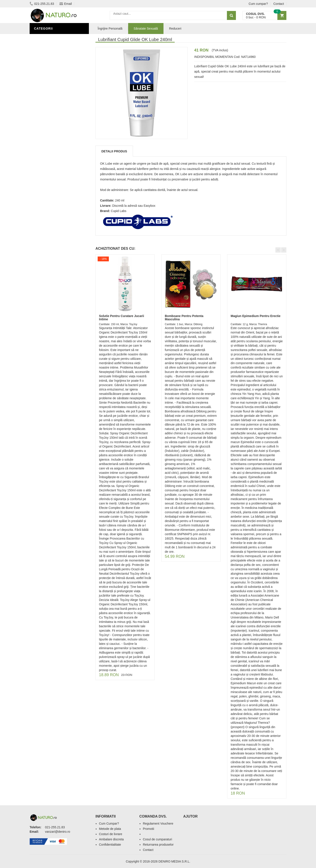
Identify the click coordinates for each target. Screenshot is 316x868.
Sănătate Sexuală (51, 38)
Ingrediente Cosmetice (55, 163)
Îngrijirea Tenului (51, 176)
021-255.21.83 (42, 4)
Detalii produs (114, 151)
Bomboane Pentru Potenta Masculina (184, 318)
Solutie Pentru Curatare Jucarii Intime (121, 318)
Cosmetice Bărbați (52, 183)
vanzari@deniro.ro (58, 832)
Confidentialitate (110, 845)
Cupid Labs (119, 211)
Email (66, 4)
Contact (279, 4)
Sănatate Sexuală (146, 29)
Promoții (43, 150)
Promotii (148, 829)
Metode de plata (110, 829)
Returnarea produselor (158, 845)
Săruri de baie (48, 169)
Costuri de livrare (111, 834)
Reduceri (175, 29)
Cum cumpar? (258, 4)
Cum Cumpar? (109, 823)
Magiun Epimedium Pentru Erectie (256, 316)
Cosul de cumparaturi (157, 839)
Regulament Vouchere (158, 823)
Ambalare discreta (111, 839)
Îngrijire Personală (53, 156)
